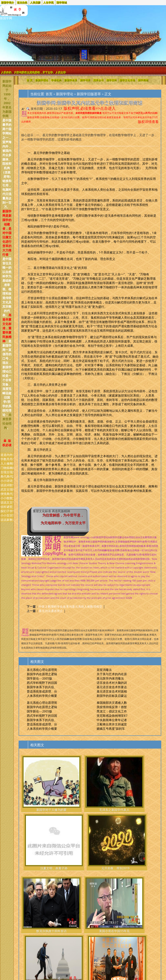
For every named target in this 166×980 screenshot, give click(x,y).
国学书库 (85, 80)
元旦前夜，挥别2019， (102, 788)
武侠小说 (2, 496)
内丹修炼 (8, 461)
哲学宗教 (11, 513)
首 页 (30, 80)
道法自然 (22, 2)
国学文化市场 (128, 80)
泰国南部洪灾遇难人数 (112, 703)
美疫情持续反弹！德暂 (112, 707)
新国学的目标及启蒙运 (112, 696)
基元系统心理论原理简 (42, 670)
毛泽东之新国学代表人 (55, 788)
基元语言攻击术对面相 (112, 691)
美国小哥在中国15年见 (55, 858)
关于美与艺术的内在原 (112, 674)
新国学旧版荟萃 (89, 94)
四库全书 (99, 80)
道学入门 (2, 461)
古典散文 (8, 496)
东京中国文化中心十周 (102, 858)
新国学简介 (8, 2)
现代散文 (11, 496)
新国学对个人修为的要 (31, 788)
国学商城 (62, 2)
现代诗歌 (11, 479)
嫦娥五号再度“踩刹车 (111, 729)
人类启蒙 (35, 2)
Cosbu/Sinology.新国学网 (38, 907)
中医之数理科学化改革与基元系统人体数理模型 (70, 606)
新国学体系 (71, 80)
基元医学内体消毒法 (110, 678)
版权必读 (7, 443)
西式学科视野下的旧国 (42, 683)
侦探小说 (2, 513)
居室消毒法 (104, 670)
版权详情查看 (148, 122)
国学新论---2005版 (39, 678)
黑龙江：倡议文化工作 (112, 711)
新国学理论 (42, 80)
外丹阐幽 (11, 461)
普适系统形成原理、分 (42, 691)
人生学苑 (49, 2)
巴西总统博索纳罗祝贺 (149, 858)
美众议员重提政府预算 (78, 858)
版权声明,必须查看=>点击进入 (90, 108)
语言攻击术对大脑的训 (112, 683)
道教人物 (5, 461)
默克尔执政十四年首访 (31, 858)
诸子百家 (8, 513)
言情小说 (5, 496)
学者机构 (56, 80)
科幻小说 (5, 513)
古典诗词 (8, 479)
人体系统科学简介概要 (42, 696)
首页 (49, 94)
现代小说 (5, 479)
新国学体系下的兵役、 (42, 687)
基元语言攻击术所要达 (112, 687)
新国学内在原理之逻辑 (42, 674)
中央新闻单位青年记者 (112, 720)
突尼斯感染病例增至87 (112, 716)
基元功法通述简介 (51, 611)
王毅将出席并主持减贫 (112, 724)
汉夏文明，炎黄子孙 (78, 788)
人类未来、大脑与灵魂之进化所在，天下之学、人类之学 (34, 72)
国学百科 (112, 80)
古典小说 (2, 479)
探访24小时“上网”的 (125, 856)
